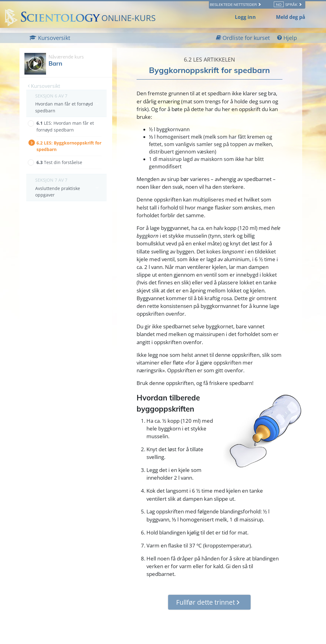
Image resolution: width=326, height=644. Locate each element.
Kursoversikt (44, 86)
